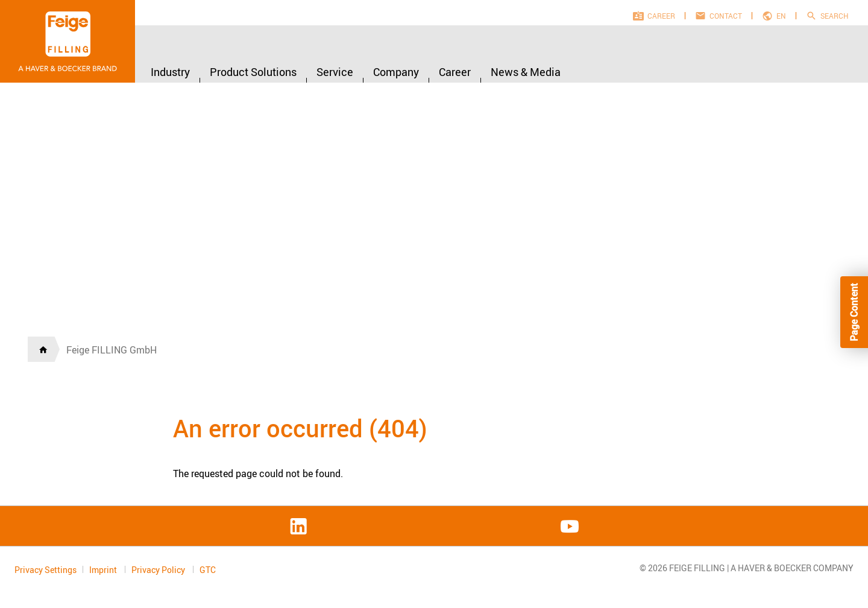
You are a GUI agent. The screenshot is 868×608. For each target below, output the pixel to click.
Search (835, 16)
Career (661, 16)
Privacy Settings (46, 570)
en (781, 16)
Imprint (104, 570)
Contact (726, 16)
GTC (208, 570)
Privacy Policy (159, 570)
